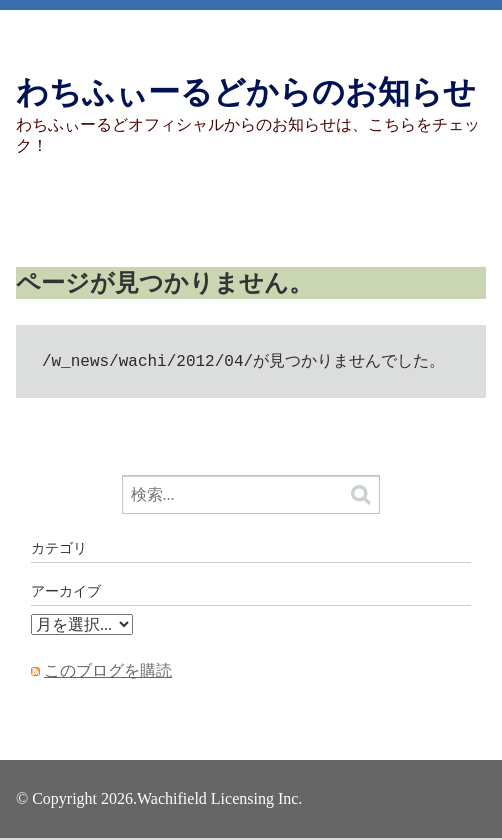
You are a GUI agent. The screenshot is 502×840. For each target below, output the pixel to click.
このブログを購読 (108, 672)
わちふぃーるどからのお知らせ (246, 92)
